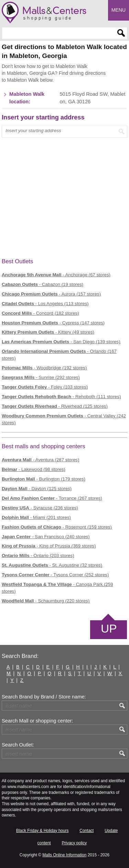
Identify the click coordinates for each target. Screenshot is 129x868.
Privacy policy (74, 843)
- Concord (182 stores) (40, 313)
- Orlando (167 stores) (59, 355)
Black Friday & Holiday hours (42, 831)
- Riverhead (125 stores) (55, 406)
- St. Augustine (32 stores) (52, 565)
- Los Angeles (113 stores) (45, 304)
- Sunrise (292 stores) (41, 377)
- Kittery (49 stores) (48, 332)
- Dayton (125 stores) (37, 489)
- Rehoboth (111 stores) (61, 397)
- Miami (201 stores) (36, 517)
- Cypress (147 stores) (53, 323)
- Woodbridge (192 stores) (44, 368)
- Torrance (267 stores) (52, 498)
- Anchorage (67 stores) (56, 275)
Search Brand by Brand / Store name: (44, 697)
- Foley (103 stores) (45, 387)
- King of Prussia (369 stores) (49, 546)
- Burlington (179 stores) (44, 479)
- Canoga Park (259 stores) (57, 588)
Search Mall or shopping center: (37, 721)
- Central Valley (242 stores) (64, 419)
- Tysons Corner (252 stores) (55, 575)
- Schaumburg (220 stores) (46, 601)
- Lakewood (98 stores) (34, 469)
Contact (87, 831)
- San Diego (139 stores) (61, 342)
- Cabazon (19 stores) (42, 284)
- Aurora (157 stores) (51, 294)
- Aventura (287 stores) (40, 460)
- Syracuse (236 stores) (40, 508)
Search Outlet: (18, 745)
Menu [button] (119, 10)
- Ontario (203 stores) (38, 555)
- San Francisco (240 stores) (46, 537)
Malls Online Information (64, 855)
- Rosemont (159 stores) (57, 527)
